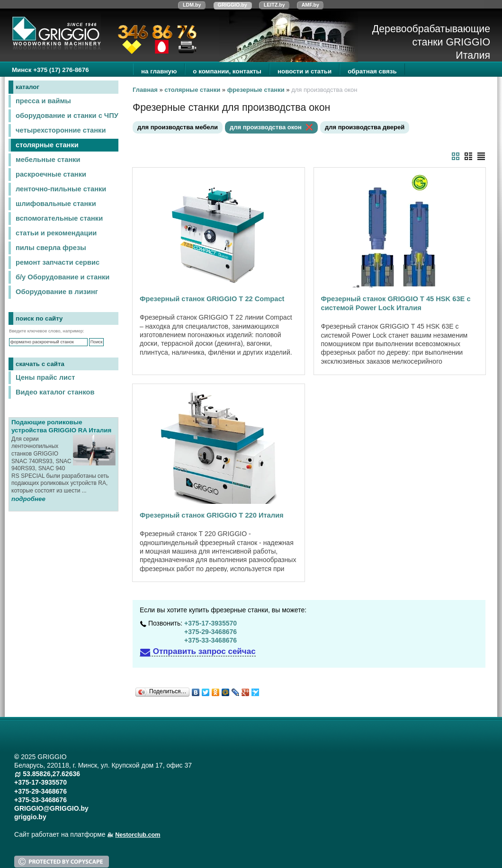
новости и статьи (305, 71)
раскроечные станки (51, 174)
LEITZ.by (274, 5)
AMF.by (310, 5)
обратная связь (372, 71)
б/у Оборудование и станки (63, 277)
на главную (159, 71)
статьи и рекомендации (56, 233)
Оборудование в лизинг (57, 292)
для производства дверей (365, 127)
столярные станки (47, 145)
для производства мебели (178, 127)
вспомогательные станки (59, 218)
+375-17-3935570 (211, 623)
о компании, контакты (227, 71)
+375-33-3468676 (211, 640)
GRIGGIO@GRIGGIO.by (51, 808)
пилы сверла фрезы (51, 248)
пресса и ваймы (43, 101)
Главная (145, 90)
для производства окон (266, 127)
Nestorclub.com (138, 835)
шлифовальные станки (56, 204)
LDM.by (192, 5)
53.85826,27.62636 (51, 774)
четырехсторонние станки (61, 130)
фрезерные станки (256, 90)
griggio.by (30, 817)
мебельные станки (48, 160)
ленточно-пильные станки (61, 189)
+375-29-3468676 (211, 632)
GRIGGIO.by (233, 5)
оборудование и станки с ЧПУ (67, 116)
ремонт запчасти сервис (58, 262)
